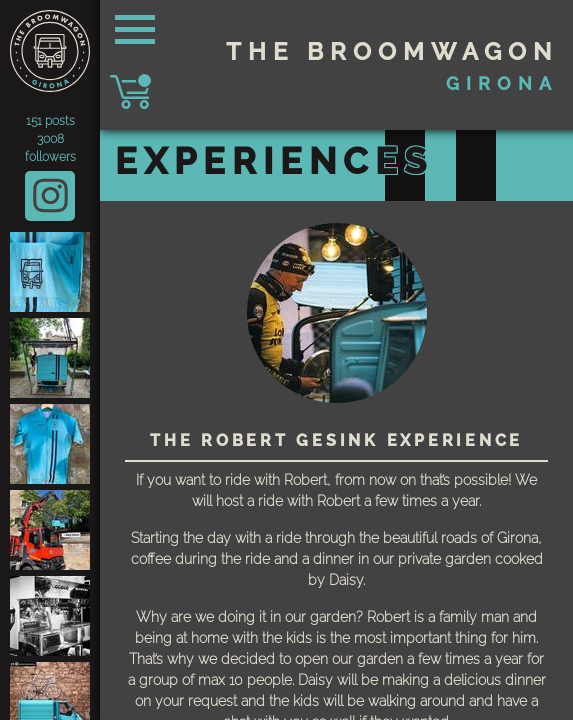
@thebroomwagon (50, 198)
